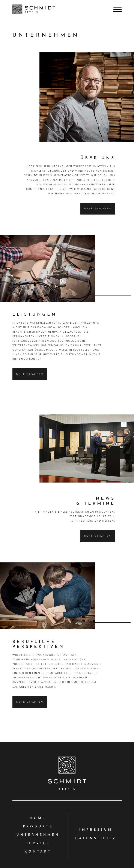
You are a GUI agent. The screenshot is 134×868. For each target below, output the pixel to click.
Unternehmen (38, 835)
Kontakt (38, 852)
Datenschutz (96, 838)
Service (38, 843)
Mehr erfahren (98, 209)
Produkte (38, 827)
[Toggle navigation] (116, 9)
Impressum (96, 830)
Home (38, 818)
